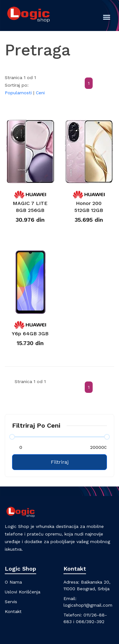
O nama (13, 582)
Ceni (40, 93)
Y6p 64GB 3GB (30, 334)
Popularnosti (18, 93)
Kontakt (13, 611)
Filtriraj (60, 462)
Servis (11, 602)
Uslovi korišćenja (23, 592)
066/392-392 (90, 622)
